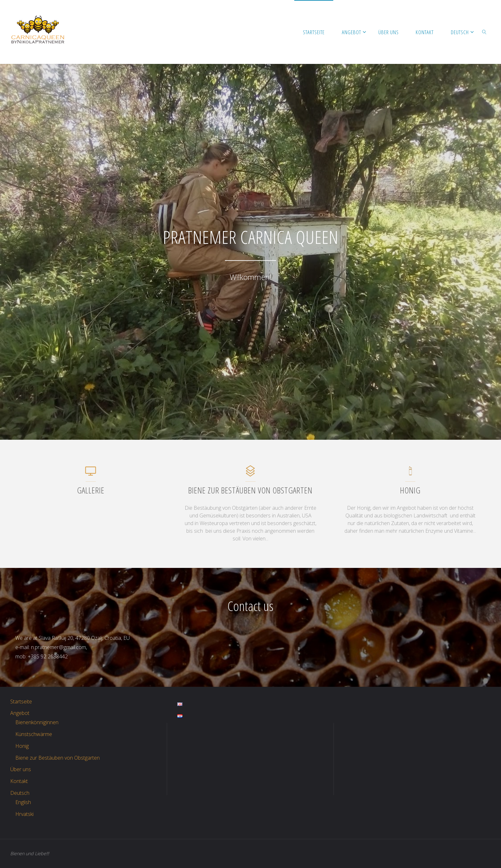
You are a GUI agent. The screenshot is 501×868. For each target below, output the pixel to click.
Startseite (21, 701)
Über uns (21, 769)
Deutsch (20, 793)
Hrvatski (24, 814)
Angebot (20, 713)
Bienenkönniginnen (37, 722)
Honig (22, 746)
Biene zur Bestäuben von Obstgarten (58, 758)
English (23, 802)
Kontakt (19, 781)
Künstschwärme (34, 734)
